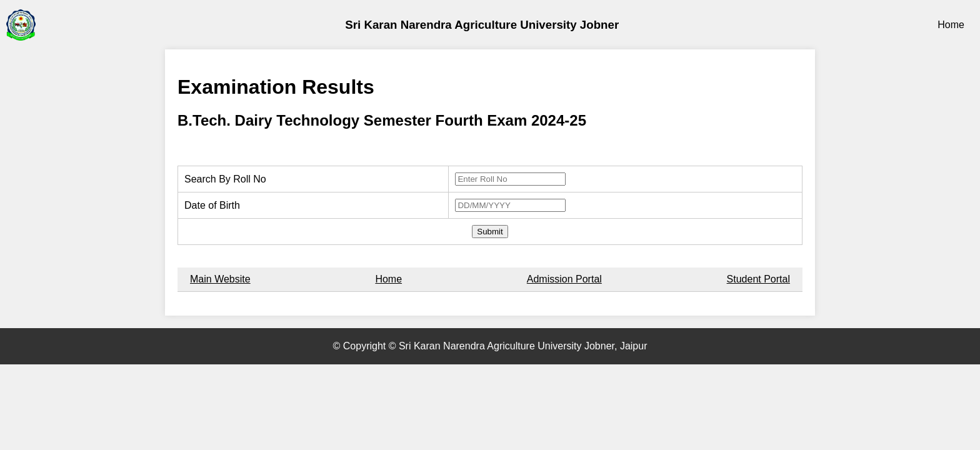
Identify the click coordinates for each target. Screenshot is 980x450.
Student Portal (758, 279)
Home (951, 25)
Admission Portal (564, 279)
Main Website (220, 279)
